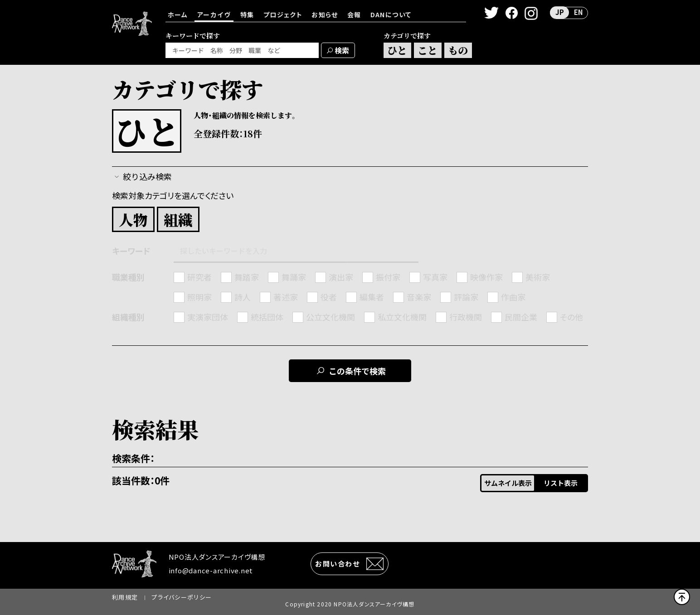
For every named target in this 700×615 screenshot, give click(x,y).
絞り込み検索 (147, 177)
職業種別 (128, 277)
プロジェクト (283, 15)
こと (428, 50)
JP (560, 12)
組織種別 (128, 317)
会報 (354, 15)
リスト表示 (561, 483)
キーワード (131, 251)
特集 (247, 15)
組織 (178, 219)
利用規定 (125, 597)
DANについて (391, 15)
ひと (397, 50)
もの (458, 50)
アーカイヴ (214, 15)
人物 (133, 219)
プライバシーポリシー (182, 597)
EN (578, 12)
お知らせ (325, 15)
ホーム (178, 15)
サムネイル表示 (508, 483)
